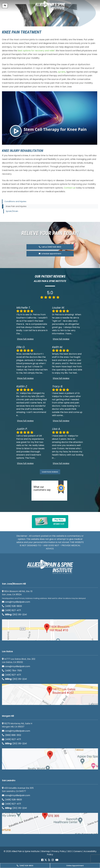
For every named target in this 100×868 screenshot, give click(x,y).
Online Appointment (75, 866)
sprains (62, 72)
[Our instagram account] (53, 860)
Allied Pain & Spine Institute (25, 851)
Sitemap (46, 851)
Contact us (70, 188)
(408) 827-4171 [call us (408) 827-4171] (11, 610)
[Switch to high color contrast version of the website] (5, 6)
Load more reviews (50, 472)
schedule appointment (50, 254)
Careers (78, 851)
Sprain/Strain (12, 211)
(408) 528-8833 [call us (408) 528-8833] (25, 866)
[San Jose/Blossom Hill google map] (50, 630)
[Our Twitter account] (46, 860)
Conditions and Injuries (15, 201)
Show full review (25, 339)
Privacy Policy (59, 851)
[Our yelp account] (49, 860)
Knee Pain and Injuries (16, 206)
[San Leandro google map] (50, 823)
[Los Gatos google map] (50, 694)
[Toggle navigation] (95, 6)
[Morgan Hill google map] (50, 759)
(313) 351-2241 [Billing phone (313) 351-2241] (14, 615)
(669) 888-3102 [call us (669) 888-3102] (12, 735)
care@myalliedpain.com (16, 602)
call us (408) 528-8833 (50, 247)
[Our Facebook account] (43, 860)
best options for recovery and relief (36, 51)
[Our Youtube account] (57, 860)
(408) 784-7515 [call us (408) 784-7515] (12, 671)
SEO (70, 851)
